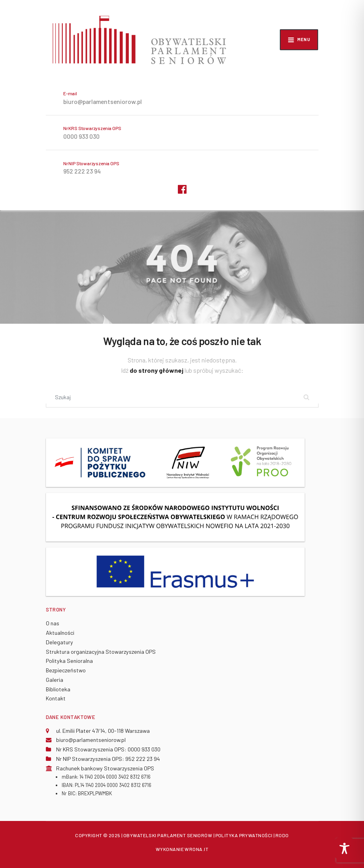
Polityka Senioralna (69, 661)
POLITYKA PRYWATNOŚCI (244, 835)
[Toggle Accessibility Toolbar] (344, 848)
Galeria (55, 680)
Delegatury (59, 642)
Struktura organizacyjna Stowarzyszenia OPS (101, 652)
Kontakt (56, 698)
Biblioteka (58, 689)
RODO (282, 835)
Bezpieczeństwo (66, 670)
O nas (53, 623)
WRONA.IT (196, 849)
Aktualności (60, 633)
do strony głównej (157, 370)
